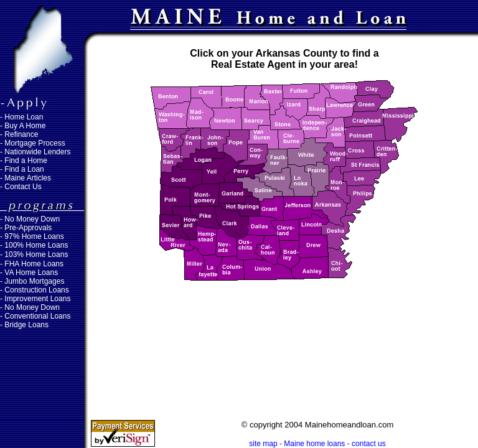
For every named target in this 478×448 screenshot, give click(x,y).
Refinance (21, 134)
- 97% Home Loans (32, 236)
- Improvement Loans (35, 299)
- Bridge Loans (24, 325)
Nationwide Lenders (37, 152)
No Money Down (32, 219)
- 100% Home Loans (34, 245)
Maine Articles (28, 178)
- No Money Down (30, 307)
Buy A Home (25, 126)
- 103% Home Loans (34, 254)
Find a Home (26, 161)
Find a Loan (24, 169)
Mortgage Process (35, 143)
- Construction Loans (35, 290)
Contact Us (23, 187)
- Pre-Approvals (26, 228)
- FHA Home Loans (32, 264)
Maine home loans (314, 444)
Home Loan (24, 117)
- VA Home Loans (29, 273)
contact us (369, 444)
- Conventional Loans (35, 316)
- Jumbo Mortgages (32, 281)
